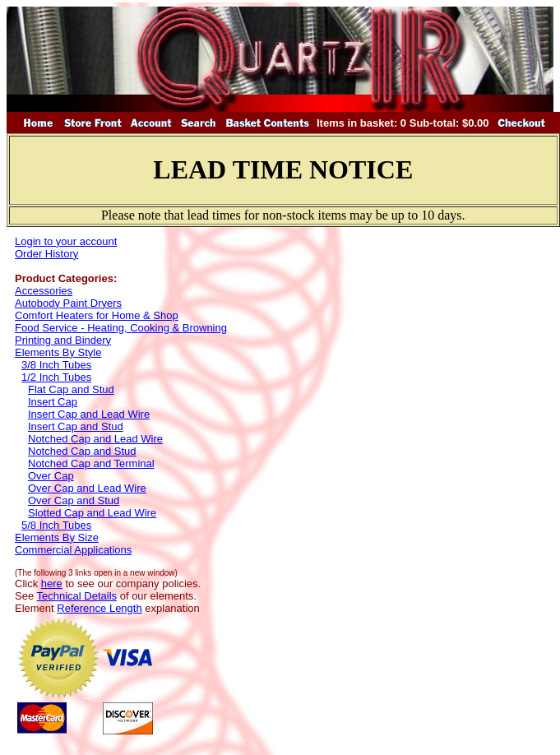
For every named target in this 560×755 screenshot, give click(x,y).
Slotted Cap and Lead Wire (92, 513)
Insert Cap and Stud (76, 426)
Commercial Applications (73, 550)
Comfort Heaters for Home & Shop (97, 315)
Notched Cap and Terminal (91, 463)
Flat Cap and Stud (71, 389)
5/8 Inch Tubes (56, 525)
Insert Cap (53, 402)
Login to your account (66, 241)
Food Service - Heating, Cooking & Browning (121, 328)
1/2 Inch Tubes (56, 377)
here (52, 584)
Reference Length (99, 608)
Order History (46, 254)
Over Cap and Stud (74, 500)
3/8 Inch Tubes (56, 365)
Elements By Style (58, 352)
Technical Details (77, 596)
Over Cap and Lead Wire (87, 488)
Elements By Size (57, 537)
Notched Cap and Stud (82, 451)
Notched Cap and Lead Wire (95, 439)
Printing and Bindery (63, 340)
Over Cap (51, 476)
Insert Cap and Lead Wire (89, 414)
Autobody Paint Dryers (68, 303)
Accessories (44, 291)
